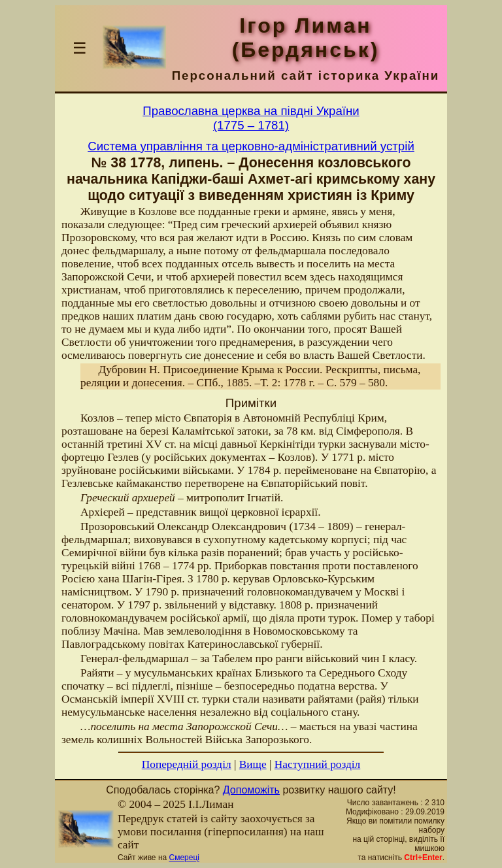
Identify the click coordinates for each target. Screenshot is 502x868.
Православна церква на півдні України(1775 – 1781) (251, 118)
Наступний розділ (317, 764)
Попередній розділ (187, 764)
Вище (253, 764)
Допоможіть (251, 790)
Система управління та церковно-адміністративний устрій (251, 146)
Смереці (184, 858)
